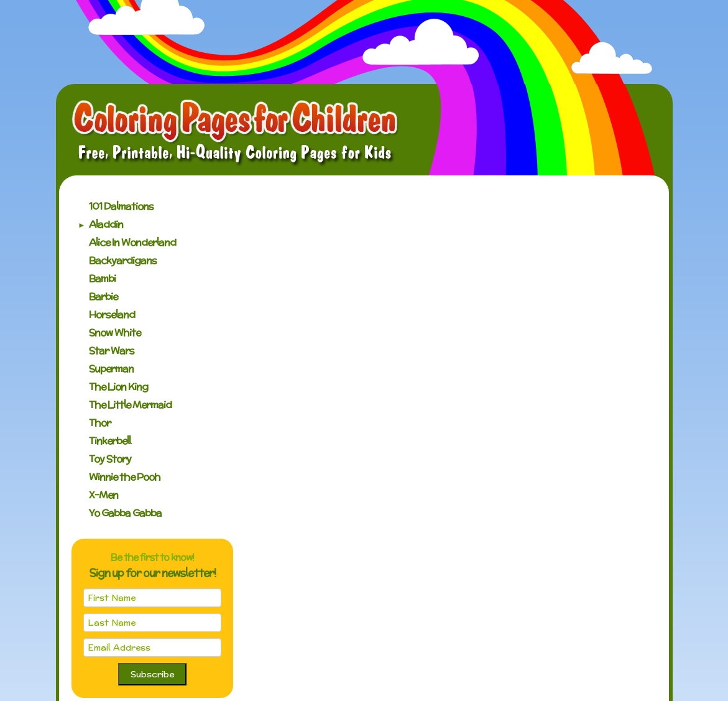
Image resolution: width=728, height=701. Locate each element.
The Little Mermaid (130, 405)
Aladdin (106, 224)
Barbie (103, 296)
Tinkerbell (110, 441)
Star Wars (112, 350)
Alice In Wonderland (132, 242)
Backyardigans (123, 260)
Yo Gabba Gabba (125, 513)
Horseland (112, 314)
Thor (100, 423)
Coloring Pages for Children (235, 133)
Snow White (115, 332)
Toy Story (110, 459)
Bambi (102, 278)
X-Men (104, 495)
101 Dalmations (121, 206)
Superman (111, 369)
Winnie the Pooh (125, 477)
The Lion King (118, 387)
